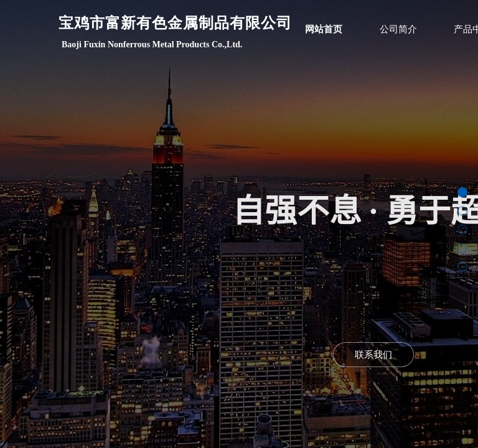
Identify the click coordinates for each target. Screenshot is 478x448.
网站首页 (324, 29)
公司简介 (398, 29)
